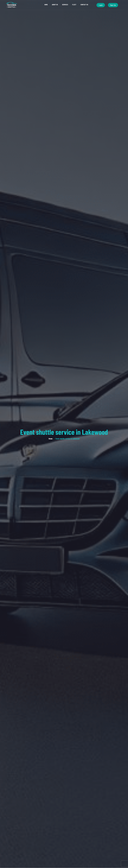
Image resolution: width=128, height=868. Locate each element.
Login (101, 5)
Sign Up (113, 5)
